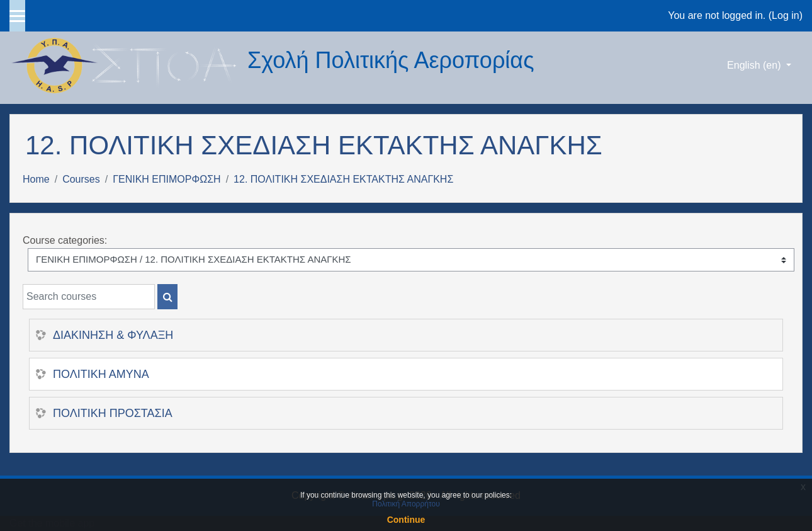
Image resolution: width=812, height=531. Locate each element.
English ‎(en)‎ (755, 65)
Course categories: (65, 240)
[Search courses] (89, 297)
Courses (81, 179)
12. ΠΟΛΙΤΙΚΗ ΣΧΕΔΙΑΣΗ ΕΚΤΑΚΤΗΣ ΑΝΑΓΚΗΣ (343, 179)
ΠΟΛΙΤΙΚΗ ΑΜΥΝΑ (101, 374)
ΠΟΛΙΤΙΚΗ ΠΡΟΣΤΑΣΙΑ (113, 413)
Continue (406, 520)
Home (36, 179)
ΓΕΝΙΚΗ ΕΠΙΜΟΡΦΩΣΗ (166, 179)
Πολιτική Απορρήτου (406, 504)
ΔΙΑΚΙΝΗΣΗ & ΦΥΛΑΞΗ (113, 335)
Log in (786, 15)
